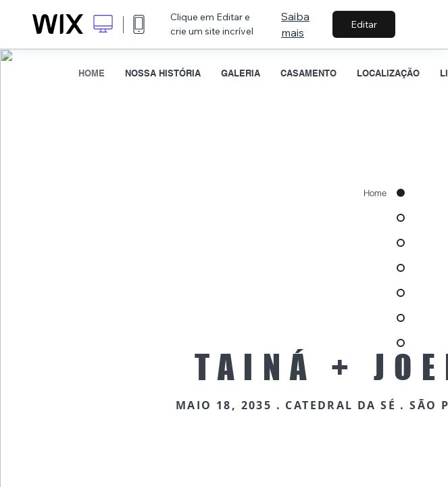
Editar (364, 24)
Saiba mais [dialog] (295, 24)
